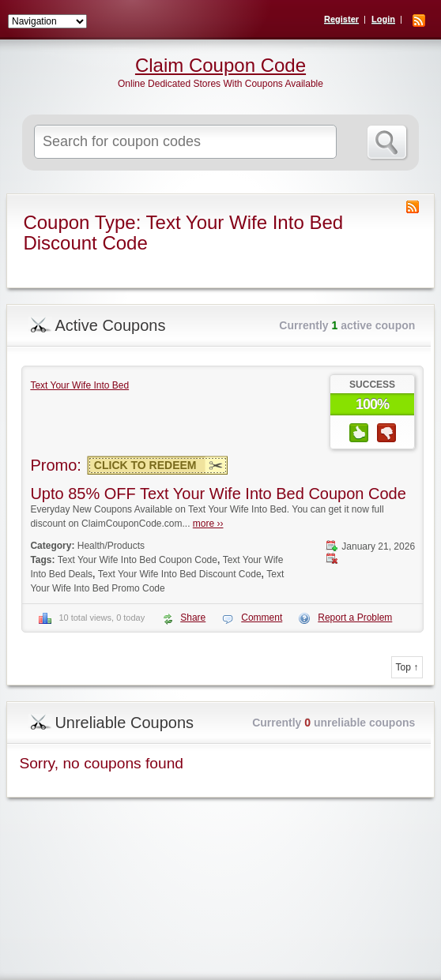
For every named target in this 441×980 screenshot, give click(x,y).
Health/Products (111, 546)
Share (193, 618)
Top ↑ (407, 667)
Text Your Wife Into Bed (79, 385)
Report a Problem (355, 618)
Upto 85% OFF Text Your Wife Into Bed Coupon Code (218, 494)
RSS (419, 21)
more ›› (208, 524)
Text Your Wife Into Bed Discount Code (180, 574)
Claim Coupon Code (220, 66)
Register (341, 19)
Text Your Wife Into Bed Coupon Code (138, 560)
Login (383, 19)
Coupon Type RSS (413, 207)
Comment (262, 618)
